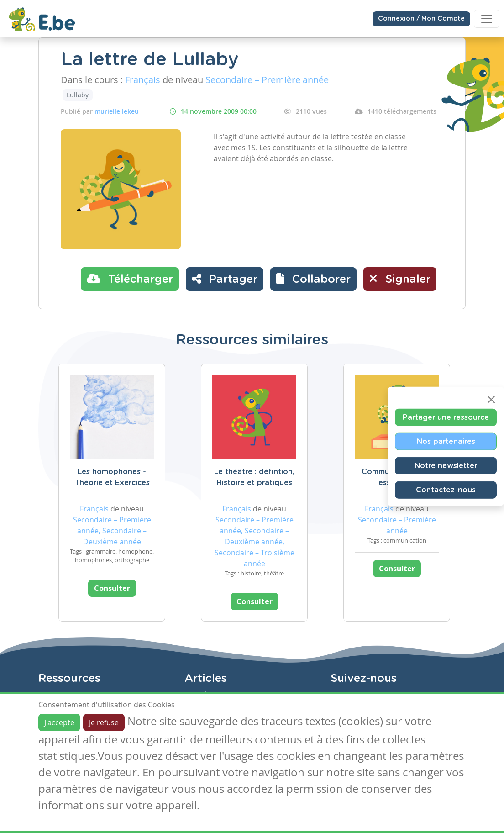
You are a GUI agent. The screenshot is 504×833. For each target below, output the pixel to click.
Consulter (112, 588)
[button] (313, 279)
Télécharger (130, 279)
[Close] (491, 400)
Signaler (400, 279)
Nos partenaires (446, 442)
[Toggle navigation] (487, 19)
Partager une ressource (446, 417)
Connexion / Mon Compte (421, 19)
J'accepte (59, 722)
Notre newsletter (446, 466)
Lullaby (78, 95)
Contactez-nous (446, 490)
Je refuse (104, 722)
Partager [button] (225, 279)
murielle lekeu (117, 111)
